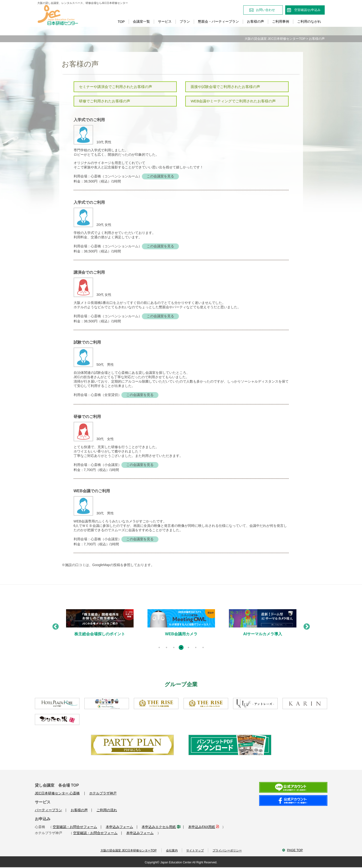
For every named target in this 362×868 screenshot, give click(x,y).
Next (305, 626)
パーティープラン (49, 810)
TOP (121, 22)
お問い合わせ (265, 10)
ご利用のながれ (309, 21)
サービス (165, 21)
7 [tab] (203, 648)
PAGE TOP (295, 851)
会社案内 (170, 851)
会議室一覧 (141, 21)
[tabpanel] (98, 627)
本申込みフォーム (119, 827)
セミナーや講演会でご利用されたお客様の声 (116, 87)
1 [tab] (159, 648)
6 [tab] (196, 648)
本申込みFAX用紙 (203, 827)
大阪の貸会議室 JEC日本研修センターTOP (275, 39)
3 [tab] (174, 648)
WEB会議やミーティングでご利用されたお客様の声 (233, 101)
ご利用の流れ (107, 810)
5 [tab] (188, 648)
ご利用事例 (281, 21)
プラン (185, 21)
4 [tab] (181, 648)
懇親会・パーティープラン (218, 21)
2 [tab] (166, 648)
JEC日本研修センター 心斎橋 (57, 794)
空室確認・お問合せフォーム (75, 827)
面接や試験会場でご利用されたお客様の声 (225, 87)
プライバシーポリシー (228, 851)
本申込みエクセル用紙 (161, 827)
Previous (54, 626)
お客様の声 (255, 21)
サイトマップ (195, 851)
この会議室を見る (160, 177)
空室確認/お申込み (307, 10)
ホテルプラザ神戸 (103, 794)
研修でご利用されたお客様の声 (105, 101)
